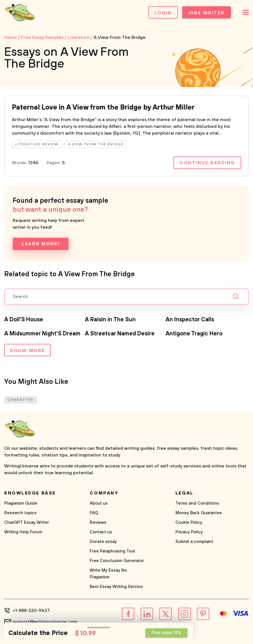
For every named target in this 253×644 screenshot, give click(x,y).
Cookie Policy (189, 522)
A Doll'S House (24, 320)
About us (99, 503)
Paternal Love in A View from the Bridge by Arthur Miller (103, 108)
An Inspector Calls (190, 320)
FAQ (94, 513)
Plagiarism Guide (21, 503)
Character (21, 400)
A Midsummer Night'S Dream (42, 334)
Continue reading (207, 163)
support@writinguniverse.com (45, 622)
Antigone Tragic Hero (194, 334)
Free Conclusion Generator (117, 561)
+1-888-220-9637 (31, 610)
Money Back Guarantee (199, 513)
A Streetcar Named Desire (120, 334)
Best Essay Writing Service (116, 587)
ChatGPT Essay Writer (27, 522)
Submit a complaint (194, 542)
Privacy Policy (189, 532)
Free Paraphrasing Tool (112, 551)
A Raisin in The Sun (110, 320)
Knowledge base (30, 493)
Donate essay (103, 542)
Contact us (101, 532)
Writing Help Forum (23, 532)
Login (163, 13)
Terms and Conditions (197, 503)
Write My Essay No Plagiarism (108, 574)
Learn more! (41, 244)
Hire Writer (207, 13)
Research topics (20, 513)
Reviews (98, 522)
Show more (27, 351)
